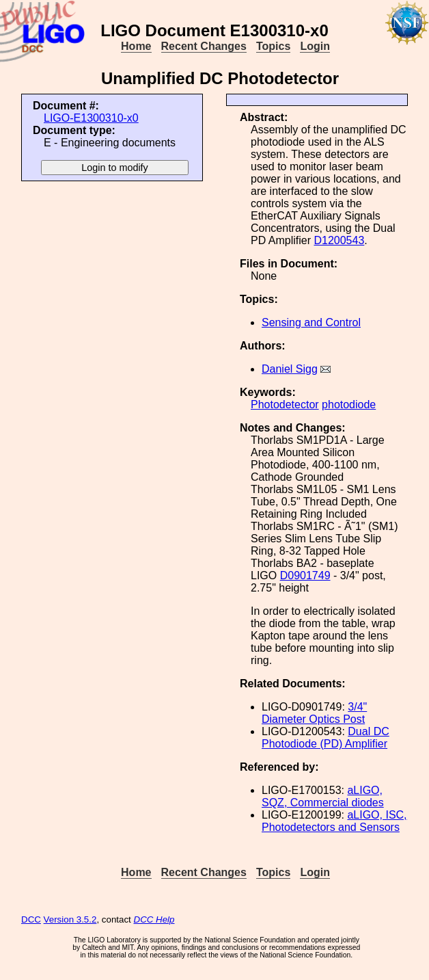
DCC (31, 919)
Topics (273, 46)
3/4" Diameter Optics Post (314, 713)
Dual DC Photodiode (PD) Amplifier (326, 738)
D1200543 (339, 240)
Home (136, 46)
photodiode (349, 405)
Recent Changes (204, 46)
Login (315, 46)
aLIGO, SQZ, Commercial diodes (323, 796)
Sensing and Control (311, 322)
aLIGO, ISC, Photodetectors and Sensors (334, 821)
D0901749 (305, 575)
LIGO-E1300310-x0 (91, 118)
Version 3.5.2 (70, 919)
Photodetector (285, 405)
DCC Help (154, 919)
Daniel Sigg (290, 369)
